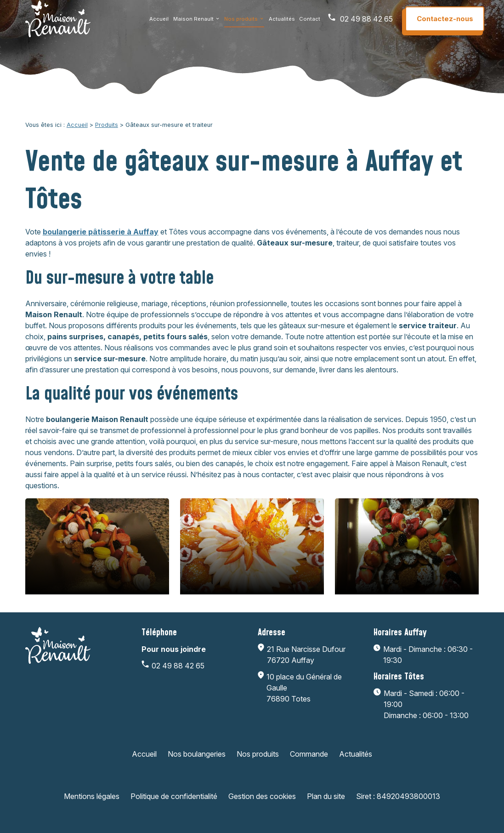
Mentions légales (92, 796)
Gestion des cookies (262, 796)
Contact (310, 23)
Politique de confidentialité (174, 796)
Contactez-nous (445, 23)
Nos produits (241, 23)
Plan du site (326, 796)
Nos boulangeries (197, 754)
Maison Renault (193, 23)
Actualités (282, 23)
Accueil (159, 23)
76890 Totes (314, 687)
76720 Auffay (307, 654)
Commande (309, 754)
